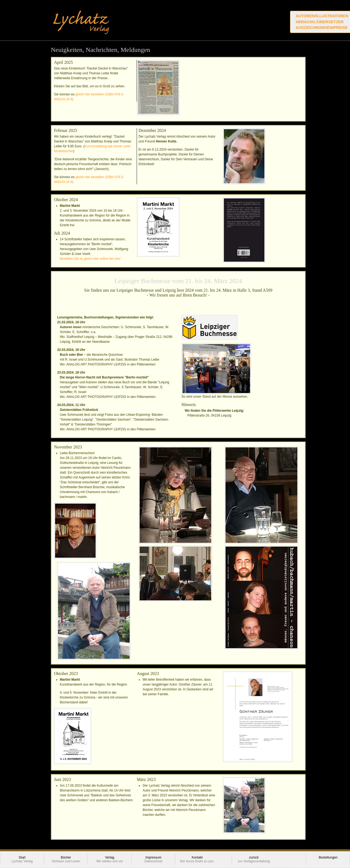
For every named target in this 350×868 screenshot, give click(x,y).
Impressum (153, 859)
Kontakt (197, 859)
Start (22, 859)
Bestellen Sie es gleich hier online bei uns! (90, 259)
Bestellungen (328, 859)
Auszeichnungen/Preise (322, 28)
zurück (254, 859)
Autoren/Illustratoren (322, 16)
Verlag (110, 859)
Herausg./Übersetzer (320, 22)
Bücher (66, 859)
